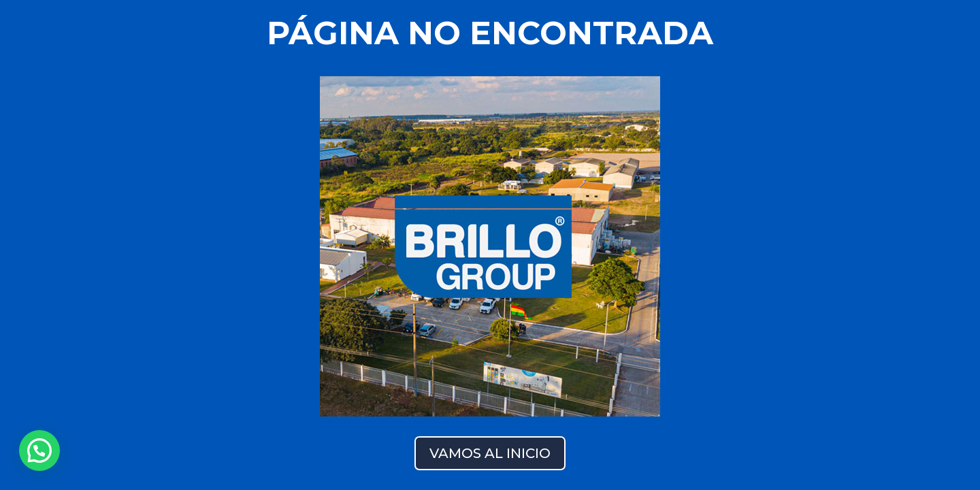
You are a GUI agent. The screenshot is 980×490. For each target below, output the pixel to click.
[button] (39, 451)
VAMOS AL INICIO (490, 453)
